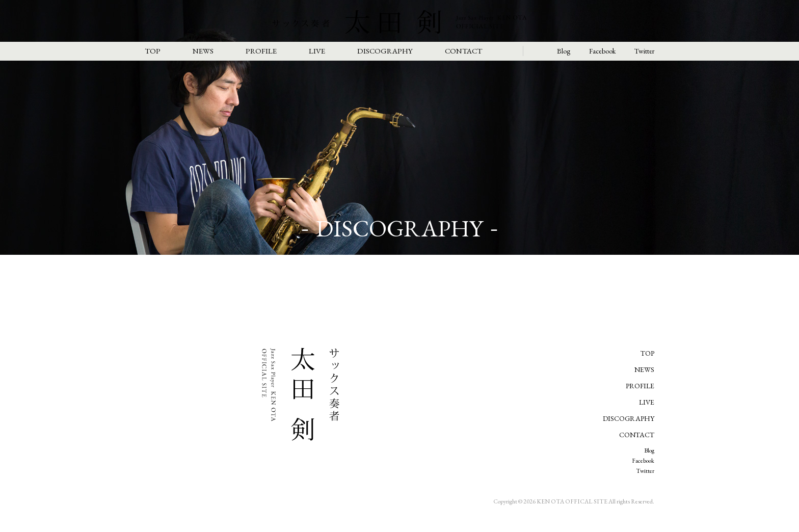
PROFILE (261, 51)
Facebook (602, 51)
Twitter (644, 51)
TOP (153, 51)
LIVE (317, 51)
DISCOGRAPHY (385, 51)
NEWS (203, 51)
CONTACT (463, 51)
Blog (564, 51)
